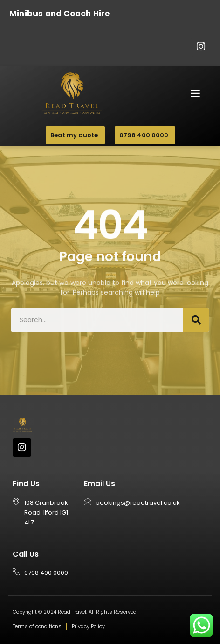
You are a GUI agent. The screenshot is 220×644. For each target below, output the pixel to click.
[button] (196, 93)
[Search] (196, 320)
